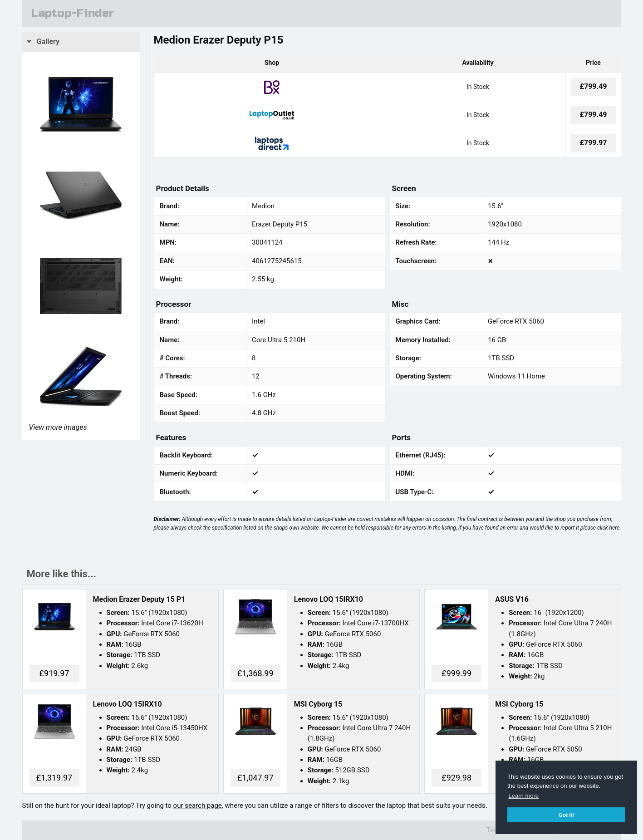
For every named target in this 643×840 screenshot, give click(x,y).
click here (608, 528)
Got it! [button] (566, 815)
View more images (58, 427)
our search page (198, 806)
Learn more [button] (524, 796)
